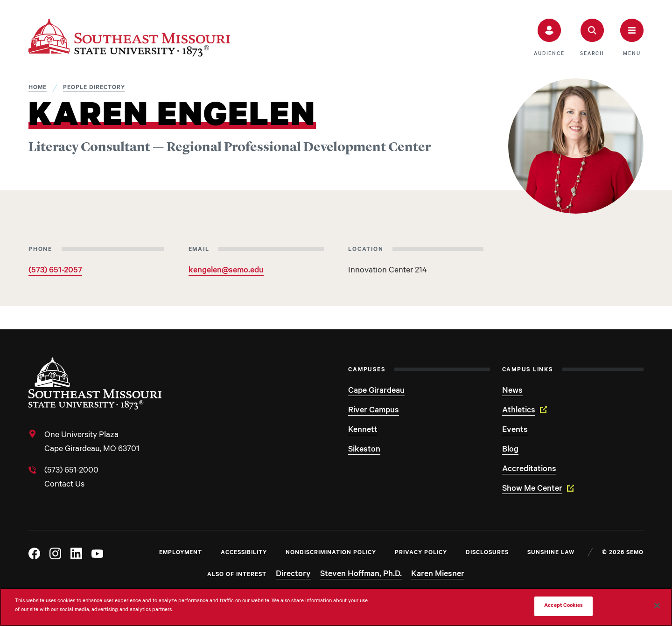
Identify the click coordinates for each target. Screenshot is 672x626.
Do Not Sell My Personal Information (482, 606)
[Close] (657, 605)
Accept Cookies (563, 606)
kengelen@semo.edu (226, 271)
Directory (293, 575)
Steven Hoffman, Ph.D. (361, 575)
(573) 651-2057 (55, 271)
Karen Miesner (438, 575)
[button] (549, 38)
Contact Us (64, 485)
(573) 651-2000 (71, 471)
